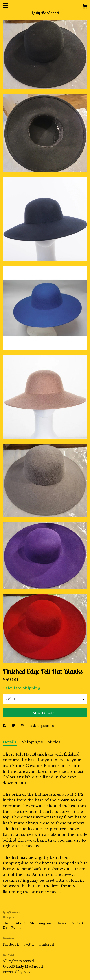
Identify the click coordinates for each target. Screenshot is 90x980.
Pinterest (47, 944)
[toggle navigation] (5, 6)
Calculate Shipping (21, 688)
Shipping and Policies (48, 923)
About (21, 923)
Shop (8, 923)
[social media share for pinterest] (23, 726)
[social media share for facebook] (5, 726)
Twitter (29, 944)
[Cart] (85, 7)
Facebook (11, 944)
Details (10, 742)
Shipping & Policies (41, 742)
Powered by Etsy (16, 972)
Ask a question (42, 726)
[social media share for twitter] (14, 726)
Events (17, 928)
